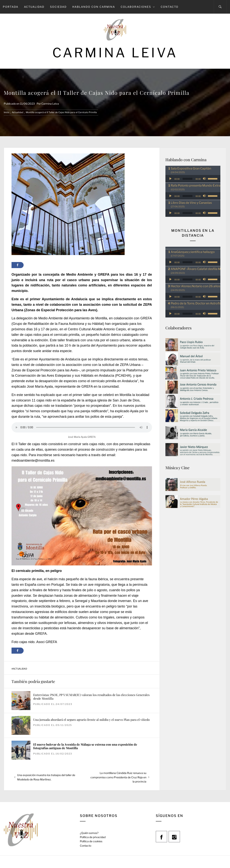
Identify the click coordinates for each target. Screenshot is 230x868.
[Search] (220, 7)
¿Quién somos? (89, 833)
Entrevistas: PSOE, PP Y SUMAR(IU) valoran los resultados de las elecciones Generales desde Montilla (91, 697)
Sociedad (58, 7)
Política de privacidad (93, 837)
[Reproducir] (170, 179)
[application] (193, 179)
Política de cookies (91, 841)
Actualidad (34, 7)
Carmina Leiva (115, 53)
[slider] (188, 179)
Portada (11, 7)
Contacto (170, 7)
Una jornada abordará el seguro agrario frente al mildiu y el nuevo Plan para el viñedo (91, 720)
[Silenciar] (205, 179)
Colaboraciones (138, 7)
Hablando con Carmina (94, 7)
